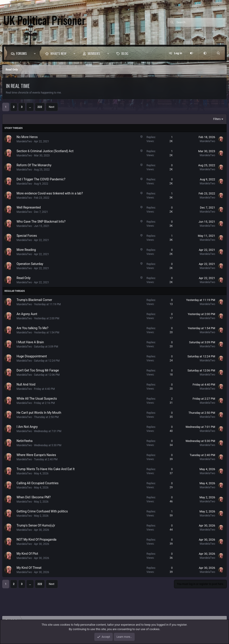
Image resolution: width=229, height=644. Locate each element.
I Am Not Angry (27, 427)
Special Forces (27, 236)
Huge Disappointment (32, 356)
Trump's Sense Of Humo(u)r (36, 525)
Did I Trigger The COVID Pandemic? (41, 179)
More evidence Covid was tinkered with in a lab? (50, 193)
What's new (58, 53)
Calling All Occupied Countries (37, 483)
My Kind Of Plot (27, 554)
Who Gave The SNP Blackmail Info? (41, 222)
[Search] (201, 22)
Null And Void (26, 384)
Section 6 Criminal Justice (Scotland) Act (45, 151)
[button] (36, 53)
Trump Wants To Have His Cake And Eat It (46, 469)
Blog (125, 53)
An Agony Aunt (27, 314)
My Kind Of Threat (29, 568)
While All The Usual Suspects (37, 399)
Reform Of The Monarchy (34, 165)
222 (40, 107)
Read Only (23, 278)
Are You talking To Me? (32, 328)
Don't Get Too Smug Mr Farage (38, 370)
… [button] (30, 107)
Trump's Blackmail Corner (34, 300)
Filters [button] (217, 119)
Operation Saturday (30, 264)
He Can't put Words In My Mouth (39, 413)
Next (52, 107)
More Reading (26, 250)
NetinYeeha (24, 441)
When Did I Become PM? (34, 497)
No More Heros (27, 137)
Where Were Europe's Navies (36, 455)
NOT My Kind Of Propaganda (36, 540)
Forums (21, 53)
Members (94, 53)
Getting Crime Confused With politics (42, 511)
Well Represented (29, 207)
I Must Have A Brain (30, 342)
